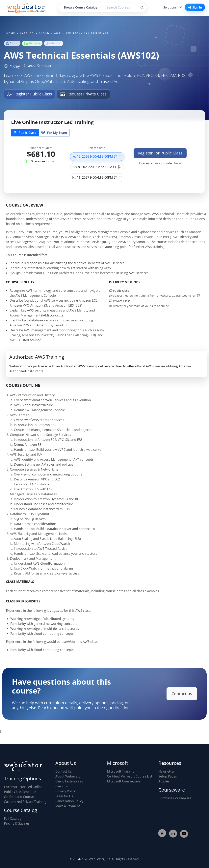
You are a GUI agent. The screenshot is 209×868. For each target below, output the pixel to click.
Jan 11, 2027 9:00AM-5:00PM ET (97, 177)
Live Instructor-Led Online (23, 787)
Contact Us (64, 771)
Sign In (195, 7)
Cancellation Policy (69, 801)
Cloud (44, 66)
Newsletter (167, 771)
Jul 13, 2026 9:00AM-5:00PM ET (97, 156)
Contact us (180, 694)
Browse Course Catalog (82, 7)
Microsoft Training (121, 771)
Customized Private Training (25, 802)
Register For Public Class (160, 153)
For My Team (54, 133)
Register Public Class (30, 94)
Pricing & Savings (17, 823)
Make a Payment (68, 806)
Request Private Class (83, 94)
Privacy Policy (65, 791)
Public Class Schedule (20, 792)
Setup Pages (168, 776)
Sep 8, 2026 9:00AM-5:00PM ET (97, 167)
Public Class (25, 133)
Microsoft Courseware (124, 781)
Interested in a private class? (160, 163)
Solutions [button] (170, 7)
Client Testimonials (70, 781)
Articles (164, 781)
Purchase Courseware (175, 798)
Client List (63, 786)
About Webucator (69, 776)
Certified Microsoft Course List (130, 776)
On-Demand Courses (20, 797)
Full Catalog (13, 818)
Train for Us (64, 796)
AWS (29, 66)
